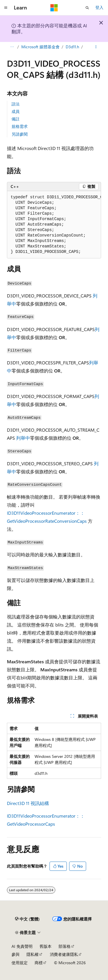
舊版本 (46, 946)
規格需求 (20, 126)
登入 (99, 7)
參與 (16, 954)
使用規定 (20, 963)
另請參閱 (20, 134)
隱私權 (33, 954)
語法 (16, 104)
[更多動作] (96, 47)
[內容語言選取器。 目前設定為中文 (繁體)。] (27, 919)
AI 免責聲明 (22, 946)
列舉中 (23, 438)
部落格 (65, 946)
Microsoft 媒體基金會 (40, 47)
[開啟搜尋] (87, 8)
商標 (39, 963)
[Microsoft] (54, 8)
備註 (16, 119)
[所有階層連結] (12, 47)
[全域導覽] (6, 8)
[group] (54, 225)
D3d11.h (72, 47)
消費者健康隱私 (64, 954)
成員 (16, 111)
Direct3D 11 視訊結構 (28, 803)
